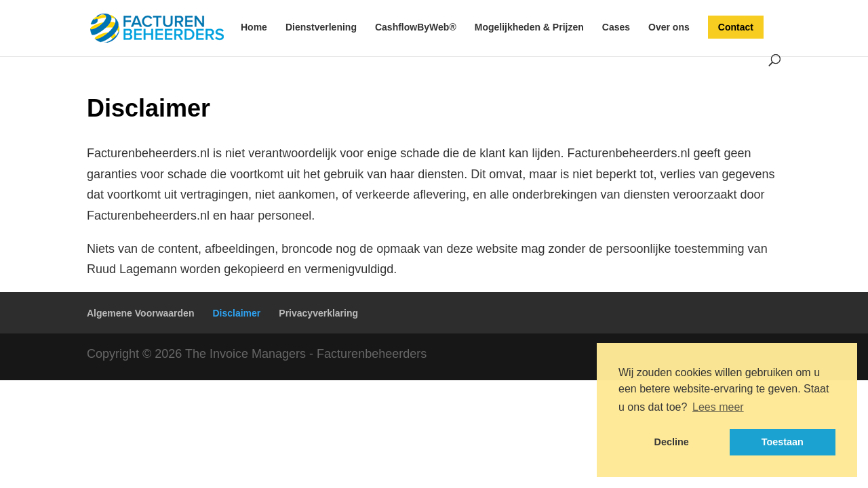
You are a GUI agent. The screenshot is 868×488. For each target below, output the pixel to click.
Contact (736, 27)
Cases (616, 27)
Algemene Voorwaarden (140, 313)
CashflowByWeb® (416, 27)
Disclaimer (236, 313)
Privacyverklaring (318, 313)
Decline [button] (672, 442)
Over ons (669, 27)
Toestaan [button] (783, 442)
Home (254, 27)
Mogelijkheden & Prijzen (529, 27)
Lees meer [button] (718, 407)
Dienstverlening (321, 27)
